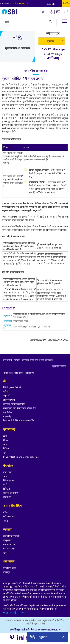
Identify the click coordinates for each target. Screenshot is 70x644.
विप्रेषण (6, 449)
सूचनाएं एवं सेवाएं (10, 493)
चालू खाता (7, 540)
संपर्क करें (8, 373)
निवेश (6, 440)
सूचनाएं (6, 553)
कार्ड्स (6, 485)
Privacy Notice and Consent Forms (21, 457)
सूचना (6, 453)
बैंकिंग (6, 512)
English (51, 4)
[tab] (36, 71)
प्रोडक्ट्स (7, 572)
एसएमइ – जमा (9, 544)
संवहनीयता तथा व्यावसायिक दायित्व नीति (20, 408)
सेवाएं (6, 521)
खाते (5, 436)
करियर (6, 392)
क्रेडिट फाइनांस (9, 517)
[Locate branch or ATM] (43, 11)
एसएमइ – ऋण (9, 548)
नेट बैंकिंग (66, 3)
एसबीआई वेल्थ (9, 568)
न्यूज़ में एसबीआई (59, 366)
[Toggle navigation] (65, 21)
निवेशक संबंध (46, 360)
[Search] (50, 22)
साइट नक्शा (18, 373)
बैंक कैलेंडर (8, 412)
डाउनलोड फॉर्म (9, 400)
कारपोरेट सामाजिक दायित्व (14, 404)
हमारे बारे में (7, 360)
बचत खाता (8, 472)
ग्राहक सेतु (7, 416)
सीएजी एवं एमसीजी (11, 536)
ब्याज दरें (7, 396)
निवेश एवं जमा (9, 480)
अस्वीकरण (30, 373)
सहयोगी (17, 360)
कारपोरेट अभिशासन (30, 360)
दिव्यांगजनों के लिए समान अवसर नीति (19, 421)
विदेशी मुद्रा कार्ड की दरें (12, 387)
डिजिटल (6, 489)
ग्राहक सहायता (6, 3)
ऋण (5, 444)
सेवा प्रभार (7, 497)
